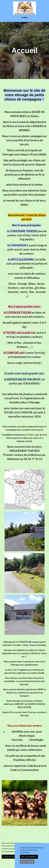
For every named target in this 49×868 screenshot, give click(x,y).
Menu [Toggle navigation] (24, 18)
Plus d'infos (27, 862)
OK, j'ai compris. (29, 857)
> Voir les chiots (10, 857)
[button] (5, 803)
